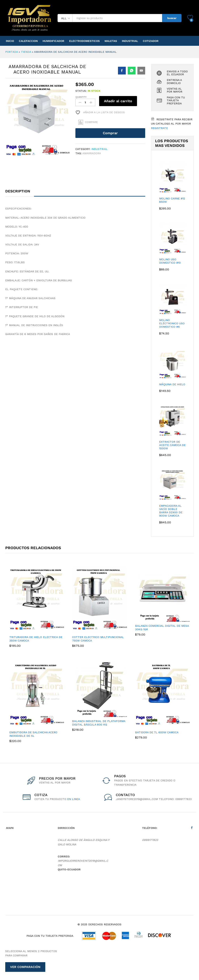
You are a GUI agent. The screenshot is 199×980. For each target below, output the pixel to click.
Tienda (26, 52)
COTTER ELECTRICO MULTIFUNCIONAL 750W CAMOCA (98, 639)
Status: (81, 91)
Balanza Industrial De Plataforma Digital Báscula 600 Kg (99, 723)
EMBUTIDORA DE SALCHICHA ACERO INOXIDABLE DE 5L (33, 734)
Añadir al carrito (118, 101)
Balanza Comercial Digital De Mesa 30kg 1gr (162, 628)
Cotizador (151, 41)
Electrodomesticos (84, 41)
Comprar (110, 133)
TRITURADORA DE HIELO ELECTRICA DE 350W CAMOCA (36, 639)
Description (18, 192)
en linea (74, 799)
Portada (11, 52)
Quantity (81, 97)
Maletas (111, 41)
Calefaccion (28, 41)
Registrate (159, 128)
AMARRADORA (92, 153)
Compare (91, 122)
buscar (172, 18)
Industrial (130, 41)
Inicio (10, 41)
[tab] (20, 193)
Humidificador (53, 41)
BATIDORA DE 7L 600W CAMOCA (157, 732)
